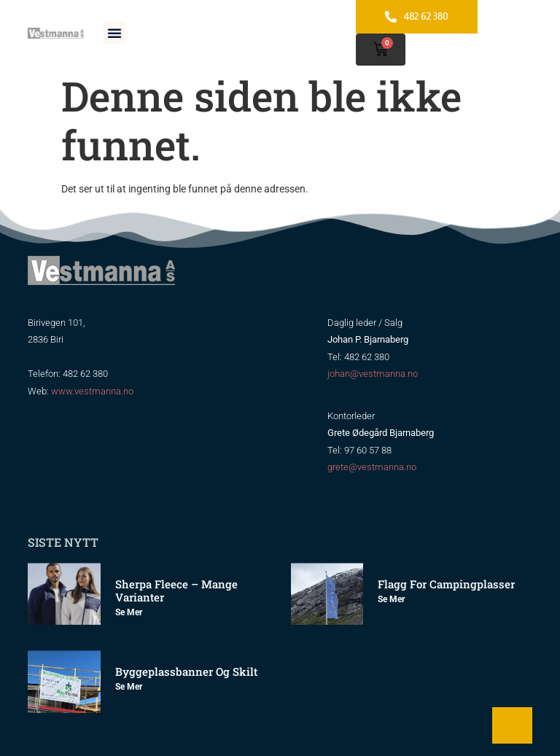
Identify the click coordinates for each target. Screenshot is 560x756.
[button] (114, 33)
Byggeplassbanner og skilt (186, 671)
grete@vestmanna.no (372, 467)
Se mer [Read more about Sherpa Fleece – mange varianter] (129, 612)
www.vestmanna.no (92, 391)
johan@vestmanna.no (373, 374)
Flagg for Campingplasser (446, 584)
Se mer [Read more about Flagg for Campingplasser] (391, 599)
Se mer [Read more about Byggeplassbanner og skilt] (129, 687)
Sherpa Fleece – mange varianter (176, 591)
